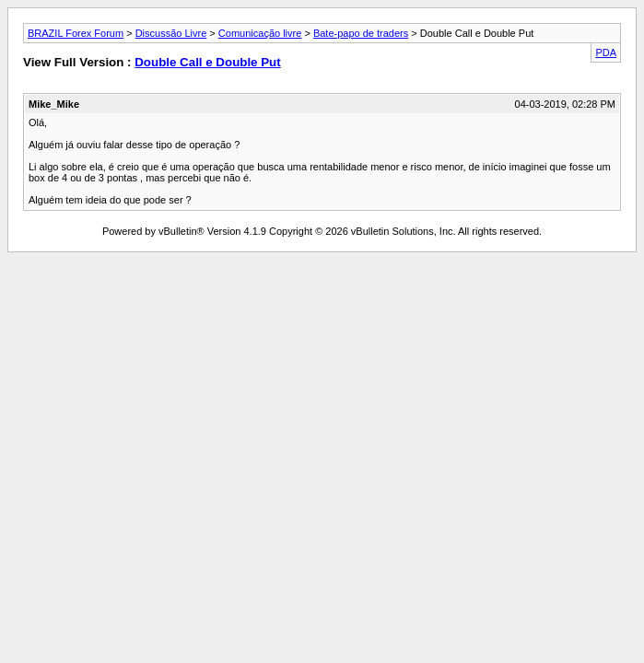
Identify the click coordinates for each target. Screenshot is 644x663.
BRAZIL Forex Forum (76, 33)
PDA (606, 52)
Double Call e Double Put (207, 62)
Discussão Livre (171, 33)
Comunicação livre (260, 33)
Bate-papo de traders (361, 33)
